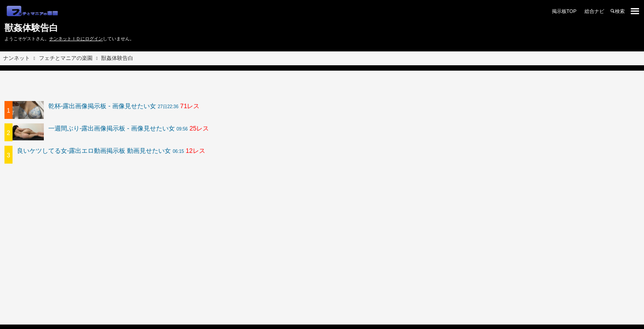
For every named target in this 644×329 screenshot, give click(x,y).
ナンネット (17, 58)
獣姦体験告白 (31, 28)
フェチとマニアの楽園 (66, 58)
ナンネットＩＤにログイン (76, 39)
